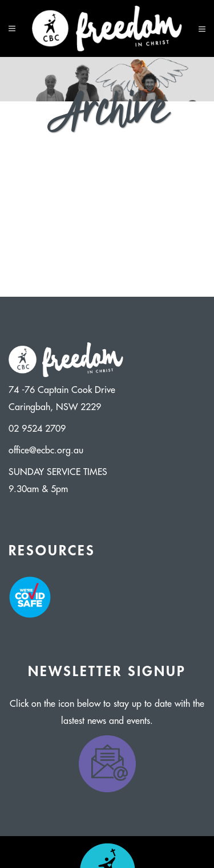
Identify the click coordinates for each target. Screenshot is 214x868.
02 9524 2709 (37, 429)
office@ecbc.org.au (46, 451)
